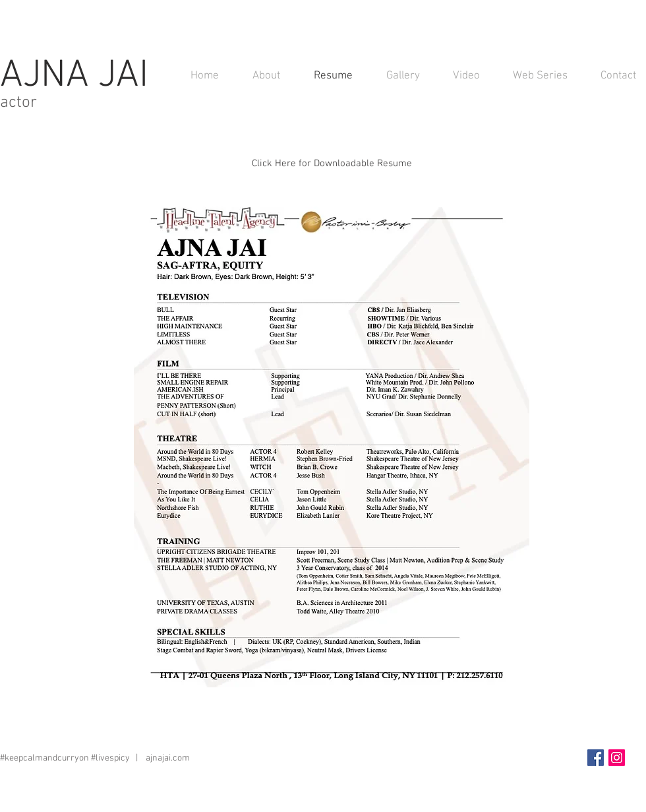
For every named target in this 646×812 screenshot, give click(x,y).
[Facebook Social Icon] (596, 758)
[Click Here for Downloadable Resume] (332, 164)
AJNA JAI (79, 76)
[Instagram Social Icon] (617, 758)
